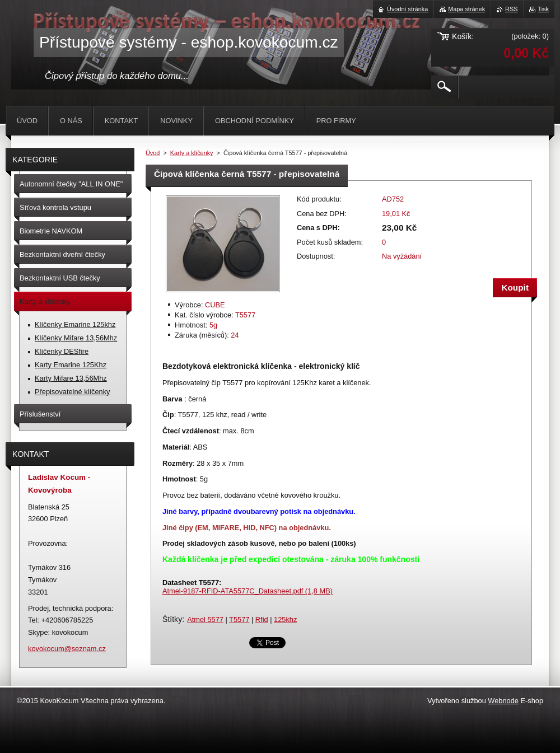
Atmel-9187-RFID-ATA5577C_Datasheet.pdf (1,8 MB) (248, 591)
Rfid (262, 619)
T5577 (239, 619)
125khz (285, 619)
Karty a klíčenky (192, 153)
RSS (511, 9)
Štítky (172, 619)
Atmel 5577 (205, 619)
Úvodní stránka (407, 9)
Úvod (153, 153)
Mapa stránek (466, 9)
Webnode (503, 701)
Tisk (543, 9)
